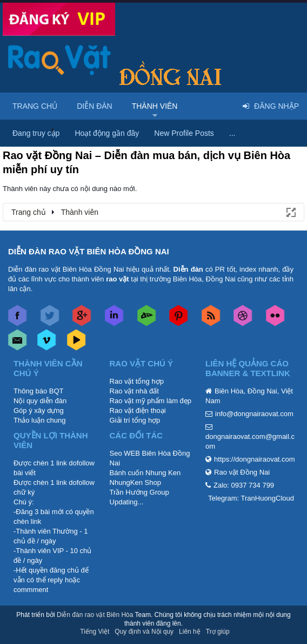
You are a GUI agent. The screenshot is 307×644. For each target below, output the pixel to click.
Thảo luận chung (39, 420)
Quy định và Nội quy (144, 632)
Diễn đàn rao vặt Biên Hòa (95, 615)
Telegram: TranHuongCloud (251, 498)
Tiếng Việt (95, 632)
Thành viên (155, 106)
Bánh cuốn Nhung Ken (145, 473)
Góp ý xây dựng (39, 410)
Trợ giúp (218, 632)
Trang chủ (35, 106)
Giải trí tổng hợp (135, 420)
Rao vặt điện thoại (138, 410)
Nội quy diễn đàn (40, 401)
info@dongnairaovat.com (254, 414)
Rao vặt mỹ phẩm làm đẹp (151, 401)
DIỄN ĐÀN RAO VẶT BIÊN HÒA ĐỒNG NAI (89, 251)
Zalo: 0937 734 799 (244, 485)
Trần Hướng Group (139, 492)
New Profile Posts (184, 133)
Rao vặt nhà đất (134, 391)
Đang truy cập (36, 133)
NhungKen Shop (135, 482)
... (232, 133)
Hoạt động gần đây (107, 133)
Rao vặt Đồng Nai (242, 472)
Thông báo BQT (39, 391)
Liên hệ (190, 632)
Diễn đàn (95, 106)
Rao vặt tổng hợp (137, 381)
